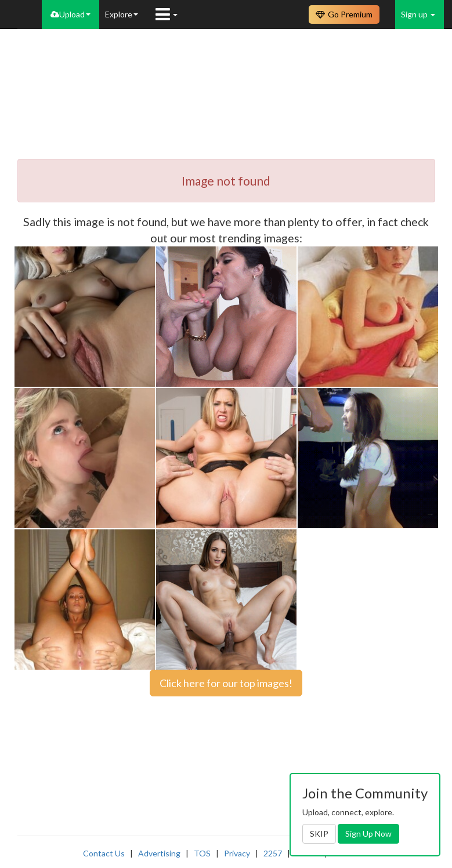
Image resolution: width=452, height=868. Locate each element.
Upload (70, 14)
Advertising (159, 853)
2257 (273, 853)
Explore (122, 14)
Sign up (418, 14)
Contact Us (104, 853)
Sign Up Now (368, 834)
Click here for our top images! (226, 683)
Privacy (237, 853)
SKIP (319, 834)
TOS (202, 853)
